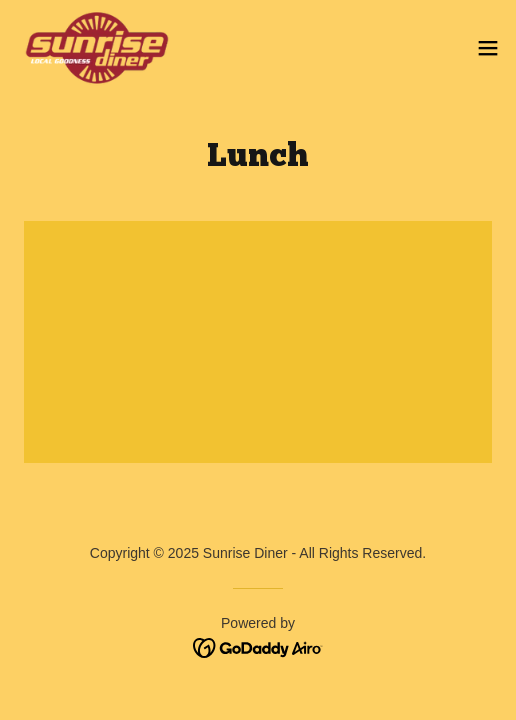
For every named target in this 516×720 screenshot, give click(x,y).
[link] (97, 48)
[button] (488, 48)
